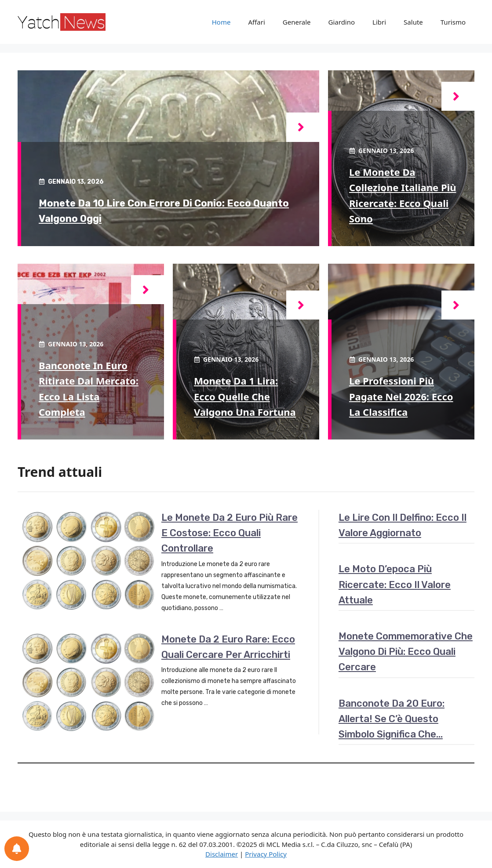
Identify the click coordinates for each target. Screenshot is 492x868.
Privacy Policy (266, 854)
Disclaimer (222, 854)
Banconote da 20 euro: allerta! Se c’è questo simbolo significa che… (392, 719)
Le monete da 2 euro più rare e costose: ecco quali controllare (230, 533)
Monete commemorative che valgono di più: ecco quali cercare (406, 652)
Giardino (342, 22)
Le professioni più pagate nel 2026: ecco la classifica (401, 396)
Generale (297, 22)
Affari (256, 22)
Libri (379, 22)
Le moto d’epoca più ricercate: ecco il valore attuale (395, 584)
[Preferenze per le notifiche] (17, 849)
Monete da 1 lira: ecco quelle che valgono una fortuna (245, 396)
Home (221, 22)
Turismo (453, 22)
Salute (413, 22)
